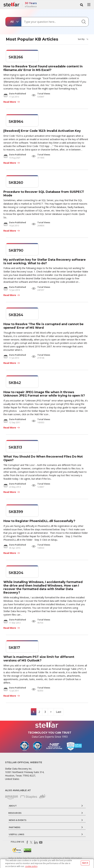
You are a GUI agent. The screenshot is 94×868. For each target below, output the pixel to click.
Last (59, 712)
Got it (85, 863)
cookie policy (31, 866)
